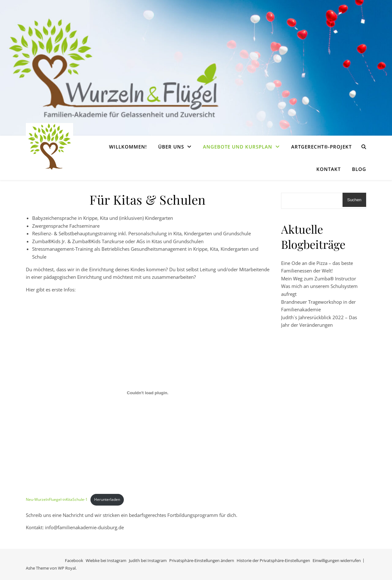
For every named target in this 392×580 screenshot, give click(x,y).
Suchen (354, 200)
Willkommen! (128, 147)
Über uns (171, 147)
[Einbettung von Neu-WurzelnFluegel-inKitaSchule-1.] (148, 393)
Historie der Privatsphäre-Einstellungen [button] (273, 560)
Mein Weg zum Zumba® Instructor (319, 278)
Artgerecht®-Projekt (321, 147)
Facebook (74, 560)
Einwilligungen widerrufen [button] (337, 560)
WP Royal (67, 568)
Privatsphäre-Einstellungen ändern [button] (202, 560)
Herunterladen (107, 499)
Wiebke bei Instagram (106, 560)
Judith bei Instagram (148, 560)
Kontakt (329, 169)
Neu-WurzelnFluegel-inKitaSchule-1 (57, 499)
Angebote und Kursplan (238, 147)
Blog (359, 169)
